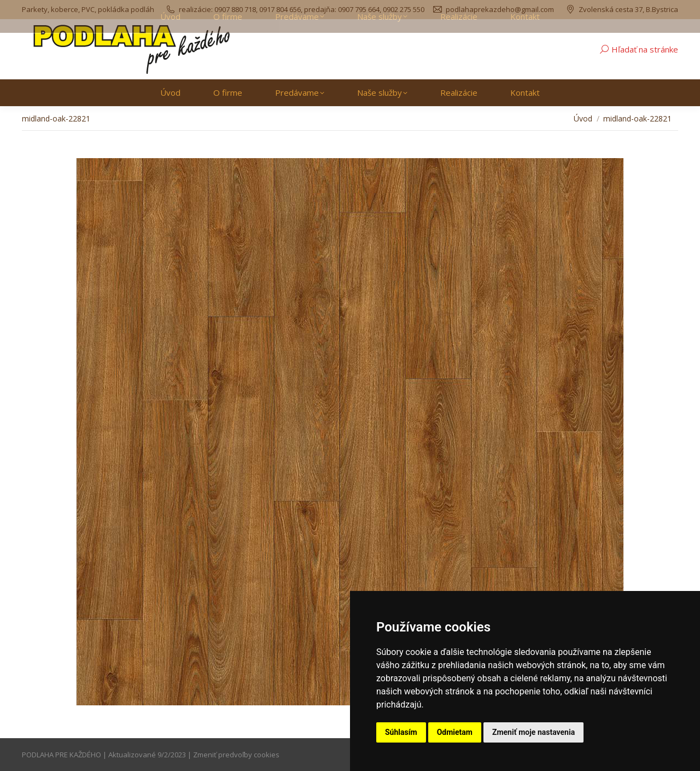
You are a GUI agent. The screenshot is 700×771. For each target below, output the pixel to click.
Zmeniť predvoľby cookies (236, 755)
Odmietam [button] (455, 732)
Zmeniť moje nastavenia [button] (533, 732)
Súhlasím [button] (401, 732)
